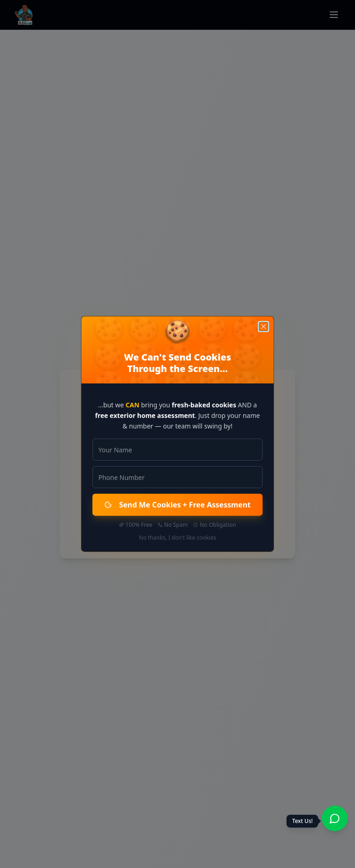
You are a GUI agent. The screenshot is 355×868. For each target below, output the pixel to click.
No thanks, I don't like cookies (177, 538)
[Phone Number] (177, 477)
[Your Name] (177, 450)
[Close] (263, 327)
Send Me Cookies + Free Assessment (177, 505)
